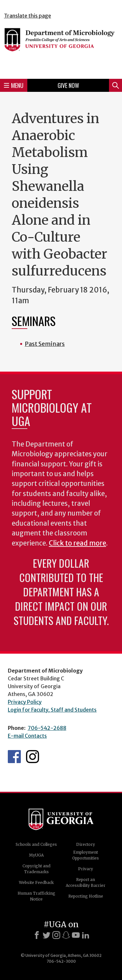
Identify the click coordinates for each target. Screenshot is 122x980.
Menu (14, 85)
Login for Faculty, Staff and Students (52, 710)
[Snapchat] (66, 935)
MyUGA (36, 855)
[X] (47, 935)
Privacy (86, 869)
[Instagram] (56, 935)
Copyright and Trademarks (36, 869)
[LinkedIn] (86, 935)
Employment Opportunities (86, 855)
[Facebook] (37, 935)
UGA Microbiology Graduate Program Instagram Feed (33, 757)
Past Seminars (45, 344)
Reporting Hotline (86, 896)
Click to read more (77, 543)
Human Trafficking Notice (36, 896)
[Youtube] (76, 935)
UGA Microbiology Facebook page (14, 757)
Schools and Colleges (36, 844)
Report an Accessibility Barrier (86, 882)
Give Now (68, 85)
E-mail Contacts (27, 736)
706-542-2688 (47, 728)
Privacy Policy (25, 702)
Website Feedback (36, 882)
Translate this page (27, 16)
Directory (86, 844)
